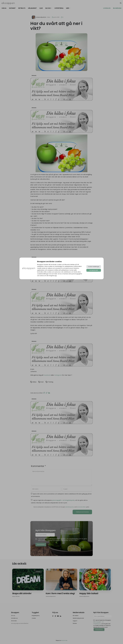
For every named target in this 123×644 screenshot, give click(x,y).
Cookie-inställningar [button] (94, 267)
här (56, 276)
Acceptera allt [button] (94, 270)
